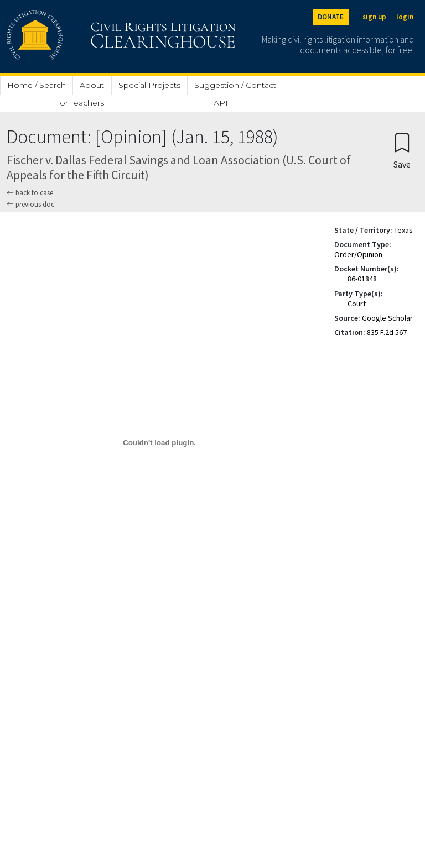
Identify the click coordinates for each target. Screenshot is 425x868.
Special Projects (149, 85)
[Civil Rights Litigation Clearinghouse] (90, 36)
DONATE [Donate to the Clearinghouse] (331, 17)
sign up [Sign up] (374, 17)
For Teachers (79, 103)
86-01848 (362, 279)
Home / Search (37, 85)
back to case (30, 193)
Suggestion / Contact (235, 85)
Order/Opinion (358, 254)
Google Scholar (387, 318)
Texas (403, 230)
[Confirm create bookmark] (402, 150)
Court (357, 304)
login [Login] (405, 17)
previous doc (30, 204)
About (92, 85)
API (221, 103)
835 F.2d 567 (387, 332)
